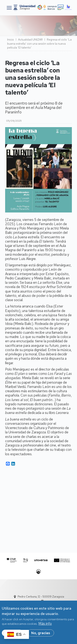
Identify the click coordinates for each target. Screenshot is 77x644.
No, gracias (41, 634)
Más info (45, 625)
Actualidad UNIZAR (30, 40)
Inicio (11, 40)
